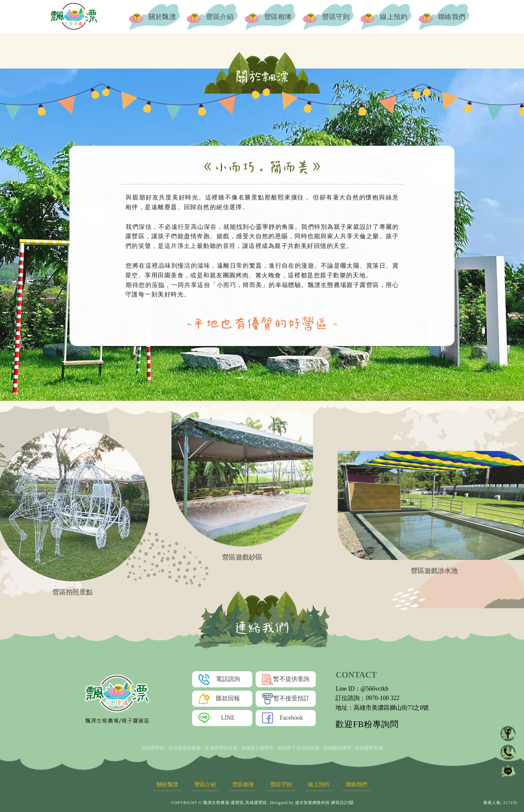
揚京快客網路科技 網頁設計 (322, 803)
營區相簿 (270, 17)
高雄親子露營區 (257, 748)
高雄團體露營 (337, 748)
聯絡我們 (444, 17)
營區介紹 (213, 17)
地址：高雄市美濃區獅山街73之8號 (382, 708)
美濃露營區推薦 (221, 748)
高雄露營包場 (369, 748)
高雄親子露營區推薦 (298, 748)
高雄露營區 (153, 748)
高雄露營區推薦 (184, 748)
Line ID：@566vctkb (362, 689)
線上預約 (386, 17)
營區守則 (329, 17)
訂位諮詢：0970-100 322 (367, 698)
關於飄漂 (155, 17)
